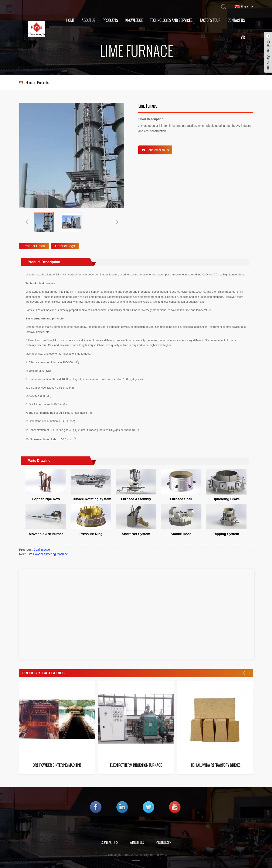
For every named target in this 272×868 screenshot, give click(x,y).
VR (243, 37)
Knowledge (134, 20)
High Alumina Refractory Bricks (215, 765)
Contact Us (236, 20)
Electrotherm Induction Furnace (136, 765)
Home (70, 20)
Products (110, 20)
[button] (117, 222)
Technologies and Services (171, 20)
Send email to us (158, 150)
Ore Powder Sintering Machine (48, 554)
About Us (89, 20)
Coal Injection (43, 550)
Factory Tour (210, 20)
